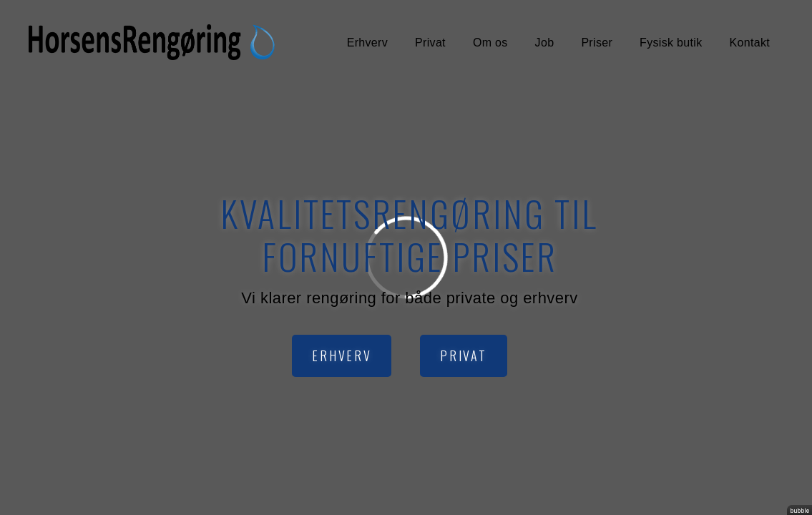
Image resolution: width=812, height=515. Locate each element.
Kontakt (750, 43)
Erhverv (367, 43)
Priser (597, 43)
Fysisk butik (671, 43)
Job (545, 43)
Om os (490, 43)
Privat (430, 43)
